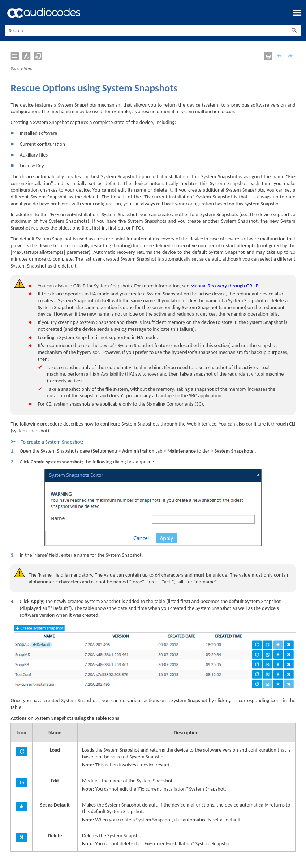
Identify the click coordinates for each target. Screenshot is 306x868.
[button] (294, 31)
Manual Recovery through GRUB (224, 286)
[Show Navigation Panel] (297, 13)
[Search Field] (153, 31)
